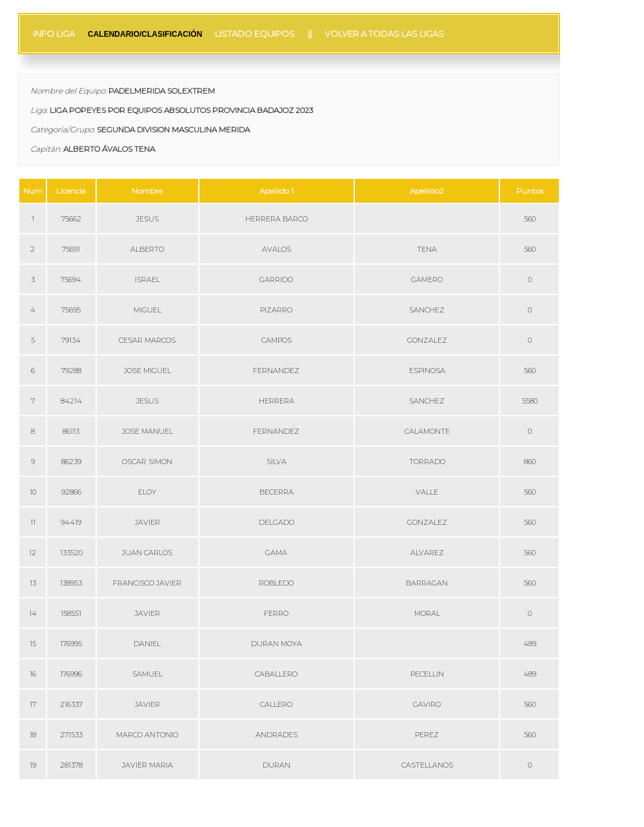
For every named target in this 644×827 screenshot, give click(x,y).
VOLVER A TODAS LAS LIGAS (384, 34)
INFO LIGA (54, 34)
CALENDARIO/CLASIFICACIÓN (145, 34)
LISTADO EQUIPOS (255, 34)
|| (310, 34)
